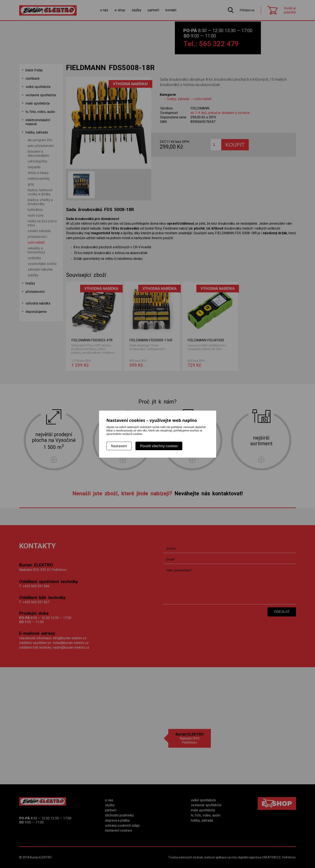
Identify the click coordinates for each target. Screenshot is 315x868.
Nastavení (119, 446)
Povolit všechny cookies (159, 446)
